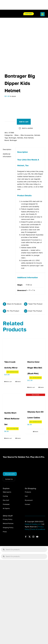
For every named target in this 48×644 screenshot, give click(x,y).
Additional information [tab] (7, 155)
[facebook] (26, 537)
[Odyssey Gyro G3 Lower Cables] (36, 400)
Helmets (37, 135)
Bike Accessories (27, 135)
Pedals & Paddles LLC (33, 524)
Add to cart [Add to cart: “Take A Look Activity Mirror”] (9, 382)
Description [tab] (7, 149)
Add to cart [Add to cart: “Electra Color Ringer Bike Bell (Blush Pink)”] (32, 387)
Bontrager (13, 138)
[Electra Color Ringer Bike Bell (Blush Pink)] (36, 348)
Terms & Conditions (38, 529)
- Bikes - (17, 135)
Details (19, 382)
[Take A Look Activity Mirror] (12, 348)
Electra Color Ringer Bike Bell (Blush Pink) (35, 368)
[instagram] (33, 537)
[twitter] (30, 537)
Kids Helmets (29, 138)
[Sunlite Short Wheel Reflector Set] (12, 401)
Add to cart (24, 122)
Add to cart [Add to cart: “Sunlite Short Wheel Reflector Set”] (9, 438)
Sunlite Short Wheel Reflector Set (12, 419)
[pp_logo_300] (10, 13)
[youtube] (37, 537)
